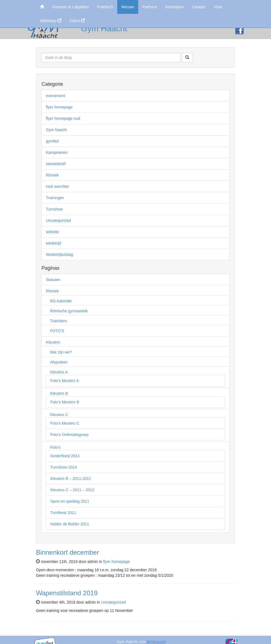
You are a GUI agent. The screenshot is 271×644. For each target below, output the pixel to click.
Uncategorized (58, 220)
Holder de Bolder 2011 (70, 524)
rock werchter (58, 186)
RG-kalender (61, 301)
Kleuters (53, 342)
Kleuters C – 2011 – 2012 (72, 490)
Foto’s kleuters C (65, 423)
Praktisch (105, 7)
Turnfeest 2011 (63, 513)
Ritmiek (52, 175)
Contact (199, 7)
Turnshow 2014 (64, 467)
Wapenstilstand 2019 (67, 593)
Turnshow (54, 209)
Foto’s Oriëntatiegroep (69, 435)
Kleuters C (59, 415)
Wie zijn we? (61, 352)
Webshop (51, 21)
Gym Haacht (104, 28)
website (52, 232)
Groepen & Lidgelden (71, 7)
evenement (55, 96)
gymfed (52, 141)
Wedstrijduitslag (60, 255)
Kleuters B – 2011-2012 (71, 479)
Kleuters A (59, 372)
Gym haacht (56, 130)
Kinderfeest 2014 (65, 456)
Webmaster (157, 642)
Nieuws (128, 7)
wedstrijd (54, 243)
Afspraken (59, 362)
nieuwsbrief (56, 164)
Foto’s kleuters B (65, 402)
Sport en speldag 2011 (70, 501)
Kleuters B (59, 393)
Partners (150, 7)
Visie (218, 7)
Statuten (53, 280)
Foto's (77, 21)
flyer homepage (59, 107)
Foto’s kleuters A (65, 381)
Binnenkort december (67, 552)
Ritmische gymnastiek (69, 311)
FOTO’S (57, 331)
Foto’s (55, 447)
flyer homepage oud (63, 118)
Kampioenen (57, 152)
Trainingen (55, 198)
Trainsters (59, 321)
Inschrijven (175, 7)
